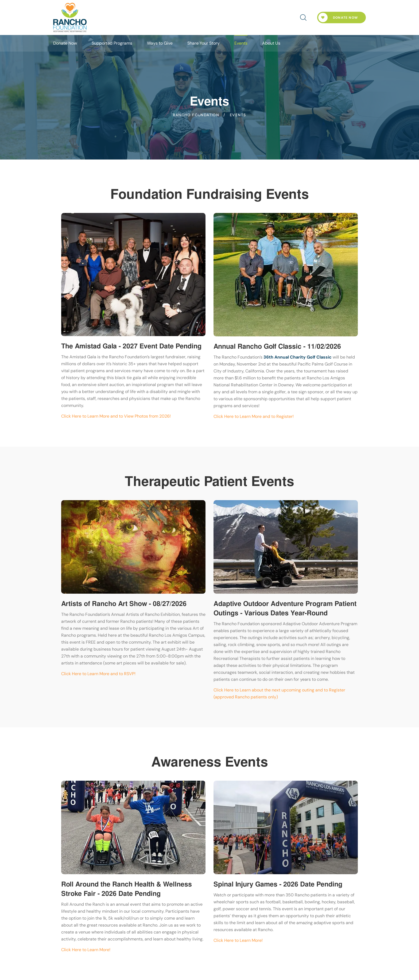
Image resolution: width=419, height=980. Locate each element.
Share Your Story (203, 43)
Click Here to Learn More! (86, 950)
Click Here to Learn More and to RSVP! (98, 674)
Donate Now (338, 17)
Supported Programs (112, 43)
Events (241, 43)
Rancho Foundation (196, 115)
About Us (271, 43)
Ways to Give (160, 43)
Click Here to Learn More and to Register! (254, 416)
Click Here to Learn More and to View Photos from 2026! (116, 416)
